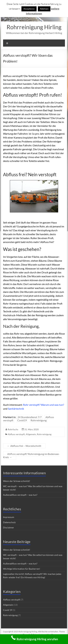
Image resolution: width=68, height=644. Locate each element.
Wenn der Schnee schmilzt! (17, 481)
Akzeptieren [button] (29, 9)
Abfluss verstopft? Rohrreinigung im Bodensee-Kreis (31, 456)
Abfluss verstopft (16, 434)
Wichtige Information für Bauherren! (22, 569)
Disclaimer (9, 527)
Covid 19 (8, 610)
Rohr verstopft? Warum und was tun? (44, 405)
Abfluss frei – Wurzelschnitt (24, 446)
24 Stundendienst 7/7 (30, 417)
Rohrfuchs (13, 429)
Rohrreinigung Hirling (34, 27)
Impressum (9, 517)
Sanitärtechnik (16, 409)
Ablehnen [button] (44, 9)
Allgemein (31, 434)
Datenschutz (9, 522)
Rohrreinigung (39, 420)
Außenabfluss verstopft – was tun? (20, 495)
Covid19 (22, 420)
